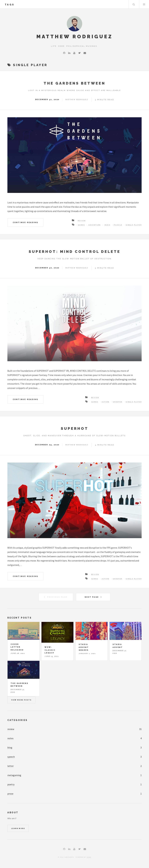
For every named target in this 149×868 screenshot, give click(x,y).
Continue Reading (25, 222)
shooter (118, 402)
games (81, 225)
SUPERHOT (75, 428)
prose (10, 794)
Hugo (89, 857)
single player (134, 225)
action (105, 402)
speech (11, 757)
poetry (11, 784)
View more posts (21, 700)
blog (10, 747)
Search (134, 4)
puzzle (118, 225)
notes (10, 738)
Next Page (92, 597)
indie (107, 225)
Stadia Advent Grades (84, 647)
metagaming (14, 775)
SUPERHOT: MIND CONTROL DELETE (75, 252)
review (11, 729)
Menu (144, 4)
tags (10, 5)
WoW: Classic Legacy (50, 650)
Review (82, 221)
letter (11, 766)
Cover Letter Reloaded (17, 647)
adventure (95, 225)
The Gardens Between (74, 83)
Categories (18, 720)
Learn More (18, 828)
